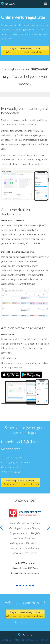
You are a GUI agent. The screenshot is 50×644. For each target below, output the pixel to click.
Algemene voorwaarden (26, 640)
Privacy (44, 640)
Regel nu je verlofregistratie (25, 50)
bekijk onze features (26, 622)
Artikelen (7, 640)
